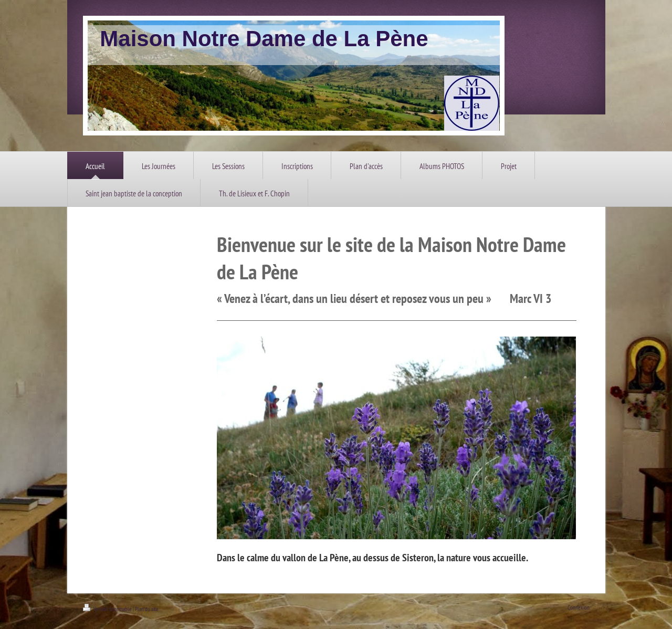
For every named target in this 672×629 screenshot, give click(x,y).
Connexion (579, 607)
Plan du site (147, 609)
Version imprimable (108, 609)
